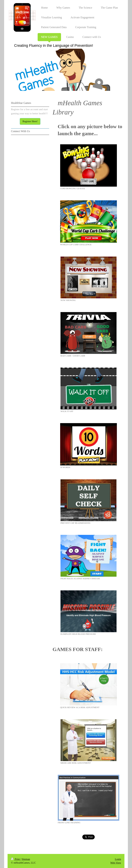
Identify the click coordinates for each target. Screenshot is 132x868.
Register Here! (30, 121)
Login (118, 859)
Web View (116, 863)
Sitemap (26, 859)
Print (16, 859)
